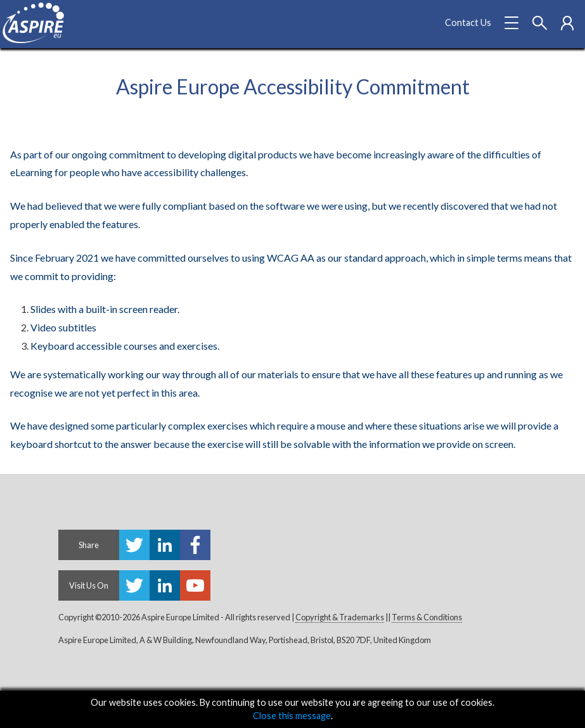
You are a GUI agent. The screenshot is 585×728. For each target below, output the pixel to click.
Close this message (292, 716)
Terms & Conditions (427, 617)
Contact (468, 22)
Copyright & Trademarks (340, 617)
